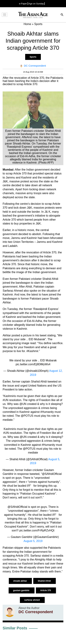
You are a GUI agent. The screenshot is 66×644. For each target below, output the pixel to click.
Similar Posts (15, 628)
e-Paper (23, 4)
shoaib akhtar (20, 581)
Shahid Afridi (45, 581)
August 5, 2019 (33, 541)
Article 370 (46, 590)
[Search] (62, 15)
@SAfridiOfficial (17, 507)
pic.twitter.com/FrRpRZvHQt (37, 530)
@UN (23, 437)
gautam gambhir (22, 590)
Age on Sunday (36, 4)
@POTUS (29, 449)
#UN (6, 433)
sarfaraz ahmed (32, 600)
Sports (33, 57)
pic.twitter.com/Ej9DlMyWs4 (33, 364)
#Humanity (48, 445)
